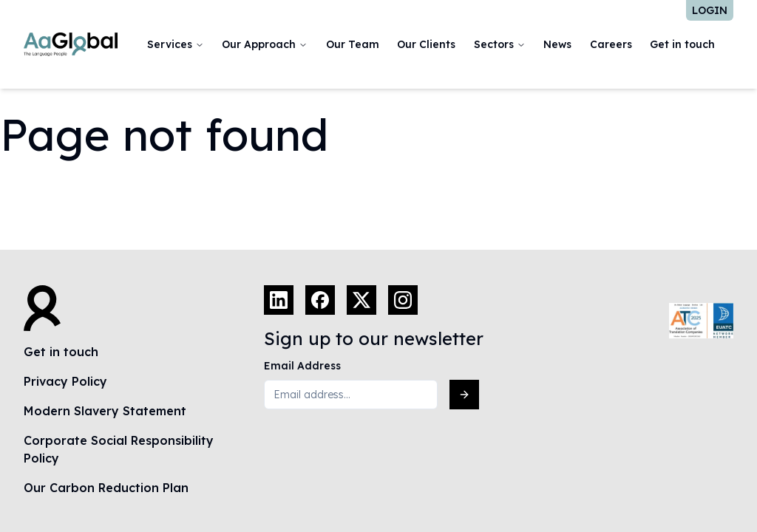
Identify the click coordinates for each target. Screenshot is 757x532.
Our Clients (426, 44)
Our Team (353, 44)
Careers (611, 44)
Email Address (302, 366)
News (557, 44)
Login (710, 10)
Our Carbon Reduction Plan (106, 488)
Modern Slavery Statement (105, 411)
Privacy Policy (65, 381)
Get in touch (682, 44)
